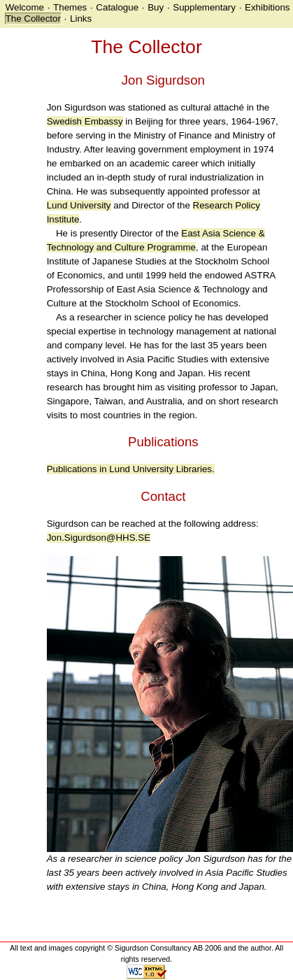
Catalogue (117, 7)
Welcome (25, 7)
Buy (156, 7)
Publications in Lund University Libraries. (131, 469)
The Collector (33, 19)
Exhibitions (267, 7)
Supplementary (204, 7)
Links (81, 19)
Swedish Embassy (85, 121)
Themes (70, 7)
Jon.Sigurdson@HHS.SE (99, 538)
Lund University (79, 205)
